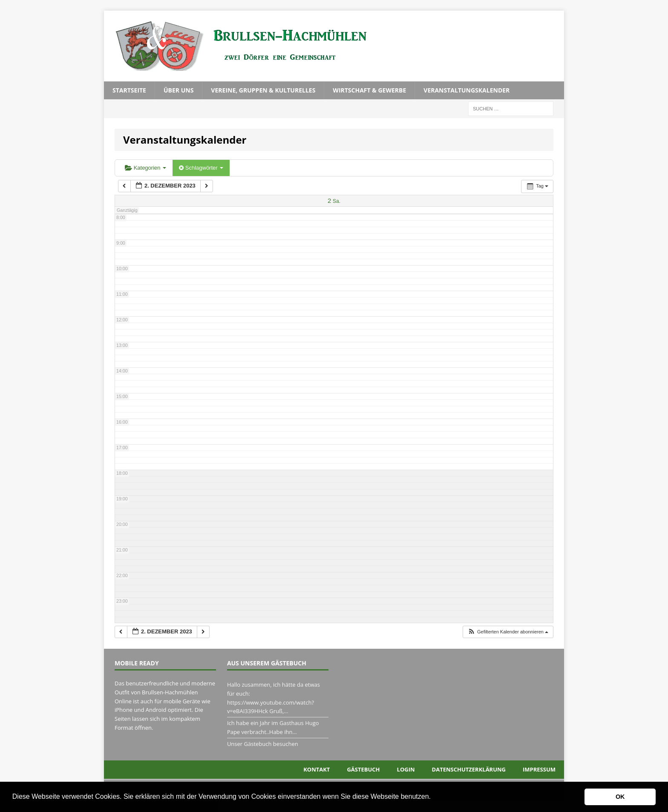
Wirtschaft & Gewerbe (369, 90)
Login (406, 769)
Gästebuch (363, 769)
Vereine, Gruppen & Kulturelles (263, 90)
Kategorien (145, 168)
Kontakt (317, 769)
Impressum (539, 769)
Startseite (129, 90)
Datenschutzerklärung (469, 769)
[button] (434, 798)
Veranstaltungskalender (466, 90)
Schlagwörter (201, 168)
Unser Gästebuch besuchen (263, 744)
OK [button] (620, 797)
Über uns (179, 90)
